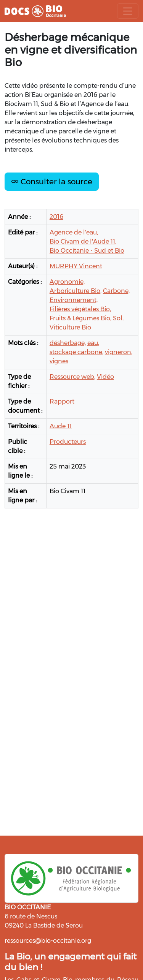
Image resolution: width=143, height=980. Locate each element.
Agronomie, (67, 282)
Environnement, (74, 300)
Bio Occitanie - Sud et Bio (87, 251)
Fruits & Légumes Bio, (80, 318)
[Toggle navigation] (128, 11)
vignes (59, 361)
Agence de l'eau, (74, 232)
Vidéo (105, 377)
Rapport (62, 401)
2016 (56, 217)
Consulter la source (52, 182)
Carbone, (116, 291)
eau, (93, 343)
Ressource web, (72, 377)
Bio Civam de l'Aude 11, (83, 241)
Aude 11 (61, 426)
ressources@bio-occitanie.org (48, 941)
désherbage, (68, 343)
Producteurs (68, 442)
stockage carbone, (76, 352)
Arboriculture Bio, (76, 291)
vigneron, (119, 352)
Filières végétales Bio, (80, 309)
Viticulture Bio (70, 327)
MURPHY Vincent (76, 266)
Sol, (118, 318)
